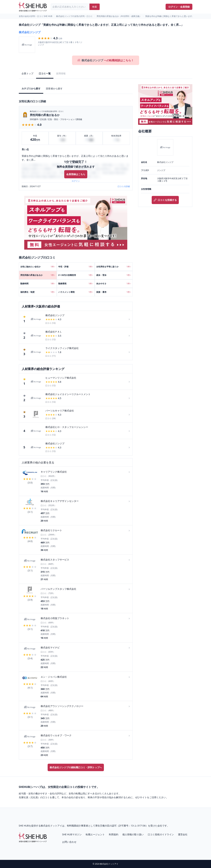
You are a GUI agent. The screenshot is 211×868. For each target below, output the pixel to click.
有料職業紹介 (74, 826)
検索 (95, 7)
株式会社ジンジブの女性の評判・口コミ (74, 16)
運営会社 (183, 834)
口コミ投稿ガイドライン (161, 834)
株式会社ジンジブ (30, 32)
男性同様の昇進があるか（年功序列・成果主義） (119, 16)
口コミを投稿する (165, 200)
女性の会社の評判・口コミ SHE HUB (36, 16)
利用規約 (114, 834)
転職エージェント (95, 834)
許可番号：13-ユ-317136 (132, 826)
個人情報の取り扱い (133, 834)
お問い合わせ (69, 842)
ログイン (76, 181)
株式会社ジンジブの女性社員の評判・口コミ (47, 111)
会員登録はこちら (76, 174)
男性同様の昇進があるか (45, 115)
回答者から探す (54, 88)
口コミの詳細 (124, 186)
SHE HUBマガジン (72, 834)
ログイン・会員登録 (179, 7)
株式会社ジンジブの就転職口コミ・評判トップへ (76, 767)
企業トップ (27, 73)
